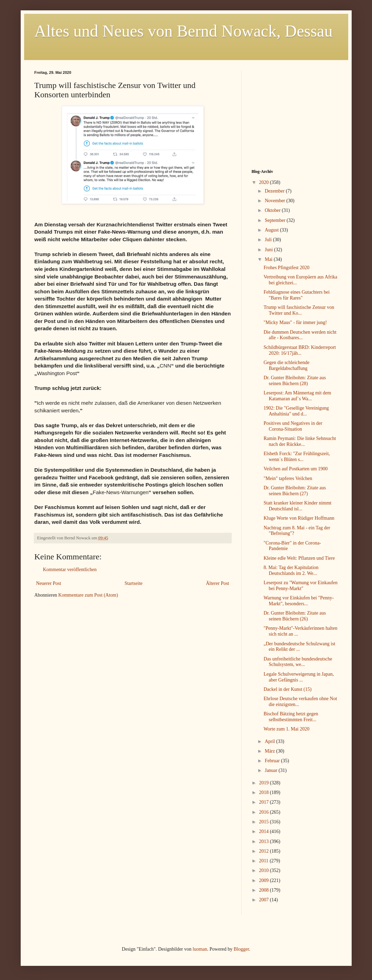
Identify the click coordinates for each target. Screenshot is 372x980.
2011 (264, 861)
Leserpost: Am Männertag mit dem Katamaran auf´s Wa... (297, 396)
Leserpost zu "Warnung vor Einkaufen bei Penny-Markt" (300, 586)
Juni (269, 250)
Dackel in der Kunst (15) (287, 689)
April (270, 741)
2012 (264, 851)
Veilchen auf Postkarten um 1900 (295, 469)
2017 (264, 802)
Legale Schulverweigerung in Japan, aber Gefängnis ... (299, 677)
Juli (269, 240)
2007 (264, 900)
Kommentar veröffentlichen (70, 570)
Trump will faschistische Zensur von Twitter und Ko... (299, 310)
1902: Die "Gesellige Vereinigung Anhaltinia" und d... (296, 411)
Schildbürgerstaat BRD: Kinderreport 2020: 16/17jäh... (300, 350)
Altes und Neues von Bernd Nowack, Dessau (184, 31)
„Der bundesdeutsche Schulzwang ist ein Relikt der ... (299, 647)
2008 (264, 890)
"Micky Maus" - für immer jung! (295, 322)
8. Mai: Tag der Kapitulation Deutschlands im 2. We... (291, 570)
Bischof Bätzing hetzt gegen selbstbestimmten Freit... (291, 717)
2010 (264, 870)
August (272, 230)
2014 (264, 831)
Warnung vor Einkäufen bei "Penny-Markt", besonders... (299, 601)
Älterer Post (217, 583)
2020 (264, 182)
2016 (264, 812)
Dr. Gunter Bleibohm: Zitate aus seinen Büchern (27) (295, 491)
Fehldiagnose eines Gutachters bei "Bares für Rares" (296, 295)
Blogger (241, 949)
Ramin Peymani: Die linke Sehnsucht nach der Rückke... (300, 441)
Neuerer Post (49, 583)
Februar (273, 761)
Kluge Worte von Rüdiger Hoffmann (299, 518)
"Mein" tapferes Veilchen (288, 478)
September (276, 220)
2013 (264, 841)
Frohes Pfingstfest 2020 (286, 268)
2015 (264, 822)
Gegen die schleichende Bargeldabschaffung (286, 365)
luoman (200, 949)
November (276, 201)
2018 (264, 792)
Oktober (273, 210)
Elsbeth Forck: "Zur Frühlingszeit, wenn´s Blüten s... (296, 457)
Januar (272, 770)
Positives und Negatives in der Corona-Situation (293, 426)
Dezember (275, 191)
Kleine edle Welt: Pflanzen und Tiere (299, 558)
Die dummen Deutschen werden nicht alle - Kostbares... (300, 335)
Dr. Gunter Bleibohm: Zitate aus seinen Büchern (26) (295, 616)
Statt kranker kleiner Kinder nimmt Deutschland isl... (297, 506)
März (270, 751)
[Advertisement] (295, 114)
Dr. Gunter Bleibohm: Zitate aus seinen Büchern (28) (295, 381)
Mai (269, 259)
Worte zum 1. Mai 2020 (286, 729)
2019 (264, 783)
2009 (264, 880)
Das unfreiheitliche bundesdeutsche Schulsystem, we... (298, 662)
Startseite (133, 583)
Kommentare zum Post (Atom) (88, 595)
